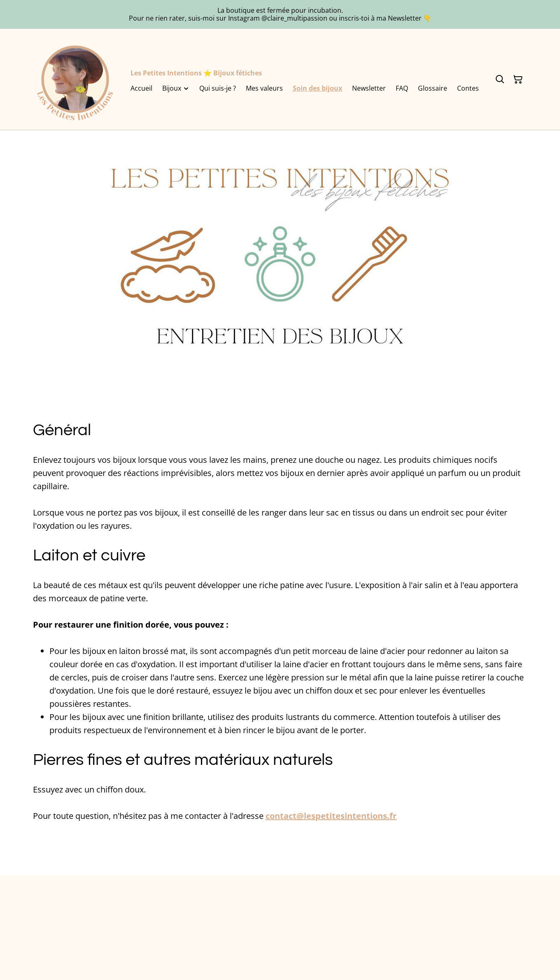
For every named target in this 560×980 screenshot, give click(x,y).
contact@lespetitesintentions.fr (331, 816)
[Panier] (518, 80)
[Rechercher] (500, 80)
